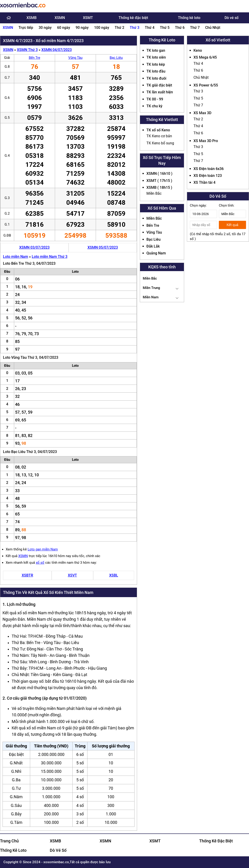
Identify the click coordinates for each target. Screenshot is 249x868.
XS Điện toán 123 (208, 176)
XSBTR (27, 575)
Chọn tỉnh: (227, 205)
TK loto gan (156, 50)
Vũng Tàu (75, 58)
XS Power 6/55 (206, 85)
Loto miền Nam (16, 257)
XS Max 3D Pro (206, 141)
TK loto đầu (156, 71)
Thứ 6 (180, 28)
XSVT (72, 575)
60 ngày (64, 28)
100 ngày (102, 28)
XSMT (88, 18)
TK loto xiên (156, 57)
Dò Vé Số (58, 850)
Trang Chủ (9, 841)
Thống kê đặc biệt (133, 18)
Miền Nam (151, 297)
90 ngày (82, 28)
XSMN (60, 18)
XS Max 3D (202, 113)
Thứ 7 (195, 28)
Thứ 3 (135, 28)
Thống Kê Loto (13, 850)
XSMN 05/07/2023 (103, 247)
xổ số (40, 563)
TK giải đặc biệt (159, 85)
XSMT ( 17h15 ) (159, 181)
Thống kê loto (189, 18)
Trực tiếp (26, 28)
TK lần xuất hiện (160, 92)
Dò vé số (232, 18)
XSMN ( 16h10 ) (159, 174)
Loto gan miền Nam (43, 549)
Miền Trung (151, 288)
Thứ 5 (165, 28)
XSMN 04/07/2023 (57, 50)
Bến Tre (34, 58)
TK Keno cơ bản (159, 136)
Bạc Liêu (116, 58)
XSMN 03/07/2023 (34, 247)
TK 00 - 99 (155, 99)
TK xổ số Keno (158, 130)
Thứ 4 (150, 28)
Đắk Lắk (153, 246)
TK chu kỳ (154, 106)
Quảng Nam (156, 253)
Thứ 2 (119, 28)
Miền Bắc (154, 193)
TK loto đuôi (156, 78)
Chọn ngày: (198, 205)
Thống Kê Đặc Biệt (216, 841)
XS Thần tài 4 (204, 182)
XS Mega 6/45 (205, 57)
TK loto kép (156, 64)
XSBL (114, 575)
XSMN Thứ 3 (27, 50)
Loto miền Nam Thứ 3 (50, 257)
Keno (198, 50)
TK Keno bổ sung (160, 143)
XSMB (32, 18)
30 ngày (45, 28)
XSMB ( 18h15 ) (159, 187)
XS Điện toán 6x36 (209, 169)
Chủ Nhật (213, 28)
